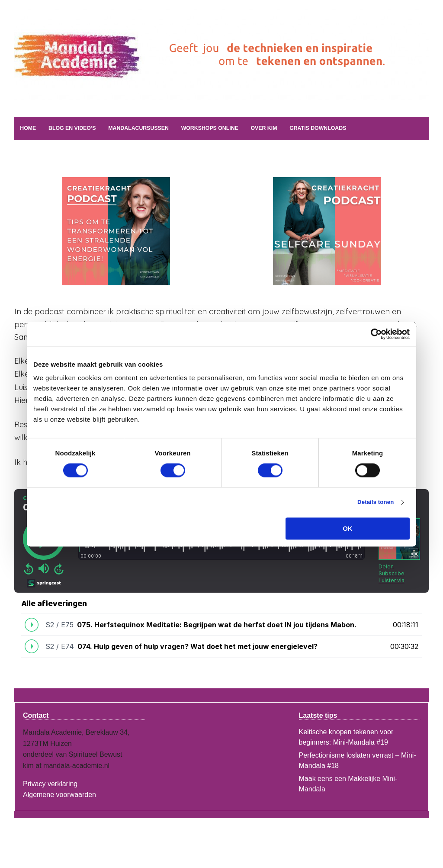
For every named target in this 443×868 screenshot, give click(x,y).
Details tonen (371, 503)
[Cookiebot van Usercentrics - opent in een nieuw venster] (372, 334)
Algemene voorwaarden (59, 794)
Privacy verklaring (50, 782)
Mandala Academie (120, 76)
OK (348, 529)
